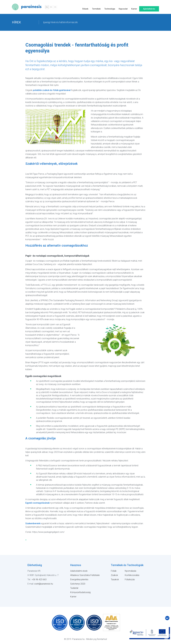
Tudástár (74, 588)
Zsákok (114, 575)
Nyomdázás (131, 571)
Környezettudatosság (80, 592)
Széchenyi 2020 (78, 584)
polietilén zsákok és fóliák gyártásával (52, 90)
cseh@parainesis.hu (44, 584)
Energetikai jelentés (79, 579)
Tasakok (115, 579)
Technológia (110, 7)
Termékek (96, 7)
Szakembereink (33, 523)
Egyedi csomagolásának (37, 503)
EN (51, 7)
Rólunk (85, 7)
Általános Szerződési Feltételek (85, 575)
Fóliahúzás (130, 579)
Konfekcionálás (132, 575)
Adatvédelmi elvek (79, 571)
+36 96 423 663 (39, 579)
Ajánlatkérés (149, 7)
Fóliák (114, 571)
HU (47, 7)
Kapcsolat (123, 7)
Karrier (134, 7)
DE (55, 7)
